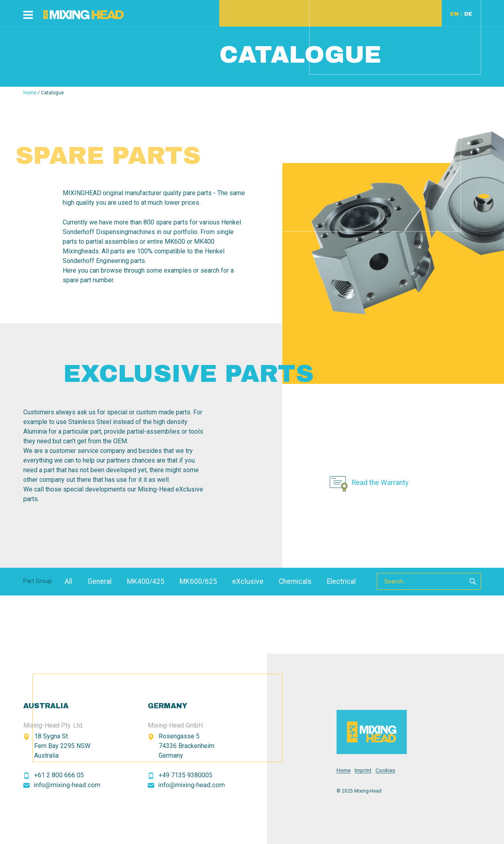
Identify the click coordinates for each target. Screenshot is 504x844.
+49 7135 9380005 (186, 775)
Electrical (341, 581)
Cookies (385, 770)
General (100, 581)
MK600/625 (198, 581)
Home (30, 93)
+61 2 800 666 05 (59, 775)
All (68, 581)
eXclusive (248, 581)
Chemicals (295, 581)
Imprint (363, 770)
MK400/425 (146, 581)
